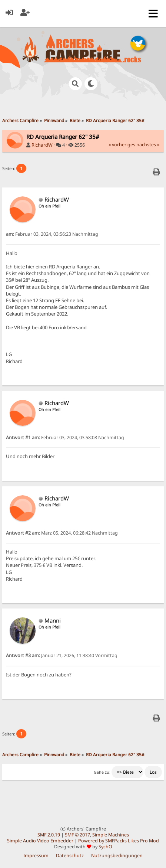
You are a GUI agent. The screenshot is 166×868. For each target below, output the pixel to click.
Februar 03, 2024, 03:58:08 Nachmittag (65, 438)
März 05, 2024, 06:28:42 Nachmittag (62, 533)
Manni (53, 620)
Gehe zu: (102, 772)
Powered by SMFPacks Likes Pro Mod (119, 841)
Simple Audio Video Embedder (40, 841)
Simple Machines (111, 835)
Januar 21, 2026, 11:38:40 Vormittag (62, 655)
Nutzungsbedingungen (117, 856)
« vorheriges (122, 145)
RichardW (42, 145)
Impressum (36, 856)
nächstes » (148, 145)
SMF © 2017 (77, 835)
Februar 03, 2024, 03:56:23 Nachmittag (52, 234)
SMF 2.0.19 (49, 835)
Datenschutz (70, 856)
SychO (105, 847)
